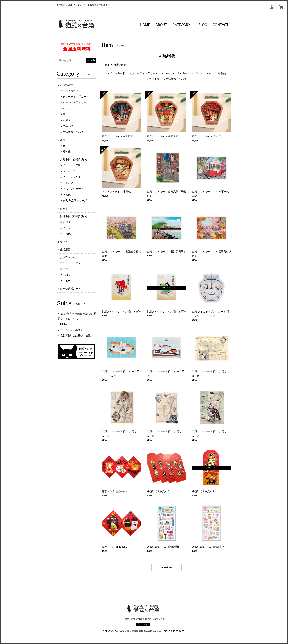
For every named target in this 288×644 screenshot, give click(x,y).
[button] (183, 25)
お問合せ (65, 324)
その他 (67, 151)
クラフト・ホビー (70, 257)
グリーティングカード (145, 73)
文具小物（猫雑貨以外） (74, 159)
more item (166, 567)
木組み (67, 275)
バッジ (198, 73)
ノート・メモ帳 (72, 165)
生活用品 (65, 250)
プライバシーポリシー (73, 330)
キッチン (65, 242)
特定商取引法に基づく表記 (75, 336)
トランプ (68, 183)
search (91, 60)
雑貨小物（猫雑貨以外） (74, 216)
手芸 (65, 269)
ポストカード (117, 73)
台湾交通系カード (70, 289)
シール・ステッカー (176, 73)
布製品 (222, 73)
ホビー (67, 281)
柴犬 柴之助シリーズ (75, 201)
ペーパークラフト (73, 263)
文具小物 (154, 79)
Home (106, 65)
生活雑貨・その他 (176, 79)
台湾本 (64, 209)
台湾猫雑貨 (66, 85)
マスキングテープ (73, 189)
